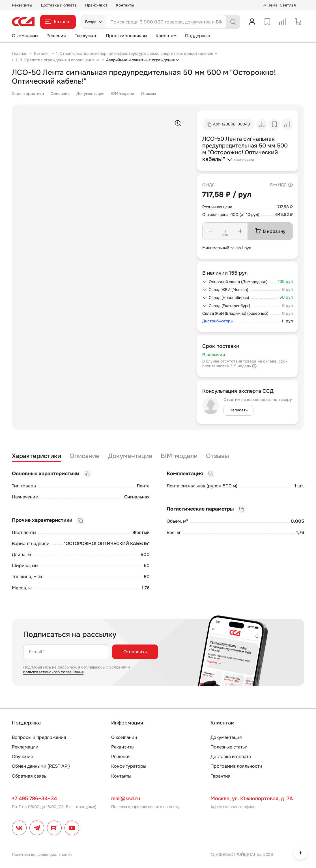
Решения (56, 36)
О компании (25, 36)
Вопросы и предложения (39, 737)
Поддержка (198, 36)
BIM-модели (123, 94)
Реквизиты (22, 5)
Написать (238, 410)
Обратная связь (29, 776)
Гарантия (221, 776)
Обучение (22, 757)
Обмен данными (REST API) (41, 766)
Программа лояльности (236, 766)
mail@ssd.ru (126, 798)
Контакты (125, 5)
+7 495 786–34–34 (34, 798)
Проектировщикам (126, 36)
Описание (60, 94)
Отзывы (148, 94)
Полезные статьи (229, 747)
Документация (90, 94)
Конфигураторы (129, 766)
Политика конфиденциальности (42, 854)
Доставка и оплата (59, 5)
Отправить (135, 652)
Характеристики (28, 94)
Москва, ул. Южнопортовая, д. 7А (252, 798)
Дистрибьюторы (218, 321)
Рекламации (25, 747)
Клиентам (166, 36)
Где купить (86, 36)
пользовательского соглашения (53, 672)
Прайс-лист (96, 5)
